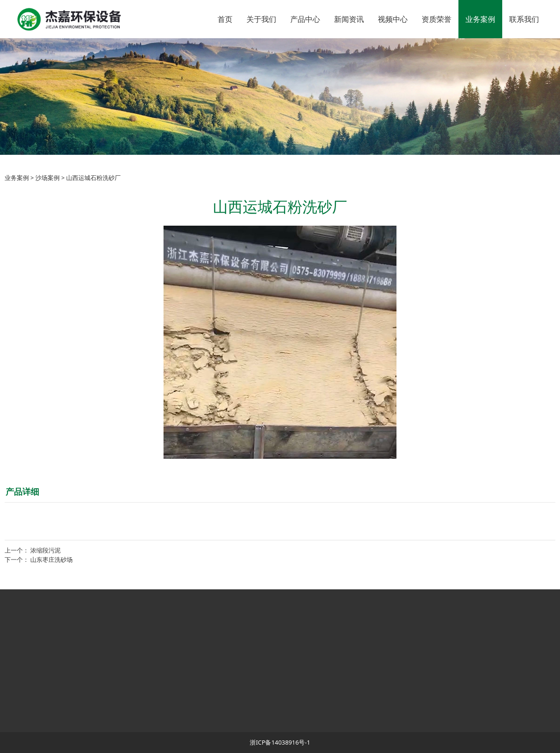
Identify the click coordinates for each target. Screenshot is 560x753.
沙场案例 (48, 178)
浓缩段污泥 (45, 550)
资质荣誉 (437, 19)
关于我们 (261, 19)
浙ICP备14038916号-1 (280, 742)
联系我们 (524, 19)
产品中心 (305, 19)
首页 (225, 19)
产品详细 (22, 491)
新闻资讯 (349, 19)
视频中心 (393, 19)
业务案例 (480, 19)
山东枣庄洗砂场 (51, 560)
